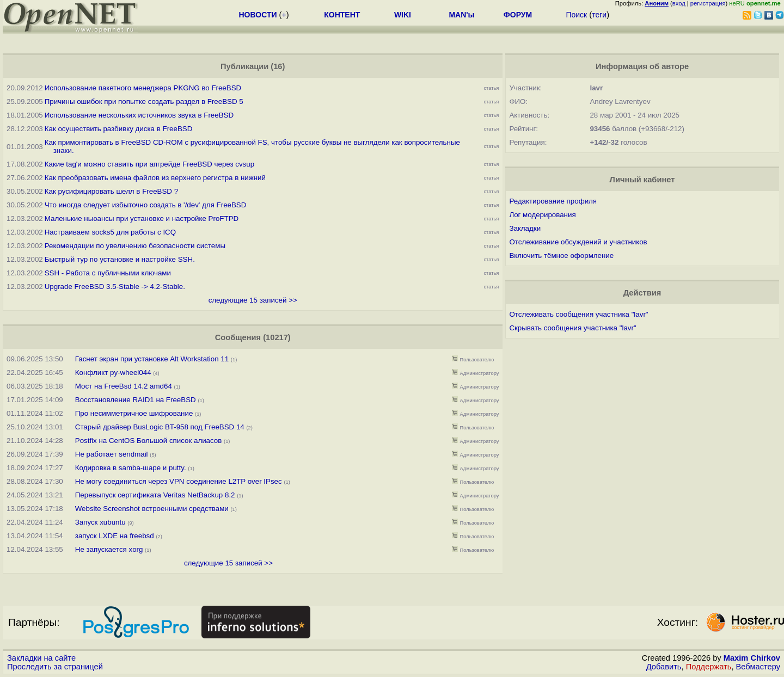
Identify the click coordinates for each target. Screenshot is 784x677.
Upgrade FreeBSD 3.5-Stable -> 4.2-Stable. (115, 287)
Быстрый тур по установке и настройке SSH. (120, 259)
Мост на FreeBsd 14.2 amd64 (124, 386)
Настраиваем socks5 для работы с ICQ (110, 232)
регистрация (708, 3)
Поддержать (709, 667)
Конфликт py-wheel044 (113, 373)
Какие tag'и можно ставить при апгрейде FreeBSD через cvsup (149, 164)
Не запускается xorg (109, 549)
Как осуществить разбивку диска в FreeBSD (119, 129)
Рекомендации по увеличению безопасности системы (135, 246)
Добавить (664, 667)
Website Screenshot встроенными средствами (152, 509)
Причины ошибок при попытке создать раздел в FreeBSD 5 (144, 101)
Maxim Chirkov (752, 658)
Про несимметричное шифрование (134, 413)
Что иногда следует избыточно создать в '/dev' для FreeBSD (146, 205)
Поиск (576, 15)
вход (679, 3)
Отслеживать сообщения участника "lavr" (578, 314)
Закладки (525, 228)
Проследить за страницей (55, 667)
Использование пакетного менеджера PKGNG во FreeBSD (143, 88)
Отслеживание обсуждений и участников (578, 242)
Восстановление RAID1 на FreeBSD (136, 400)
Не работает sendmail (112, 454)
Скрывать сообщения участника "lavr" (572, 328)
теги (599, 15)
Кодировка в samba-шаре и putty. (131, 468)
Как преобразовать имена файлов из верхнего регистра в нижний (155, 178)
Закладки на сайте (41, 658)
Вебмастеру (758, 667)
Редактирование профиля (553, 201)
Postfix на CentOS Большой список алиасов (149, 441)
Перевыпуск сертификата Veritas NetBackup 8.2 (155, 495)
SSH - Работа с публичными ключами (108, 273)
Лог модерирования (542, 215)
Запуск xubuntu (100, 522)
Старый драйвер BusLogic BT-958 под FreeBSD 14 (160, 427)
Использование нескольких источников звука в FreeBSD (139, 115)
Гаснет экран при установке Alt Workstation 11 (152, 359)
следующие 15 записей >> (253, 300)
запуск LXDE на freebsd (115, 536)
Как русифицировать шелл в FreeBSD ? (111, 191)
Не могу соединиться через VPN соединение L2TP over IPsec (179, 481)
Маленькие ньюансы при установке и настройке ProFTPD (142, 219)
